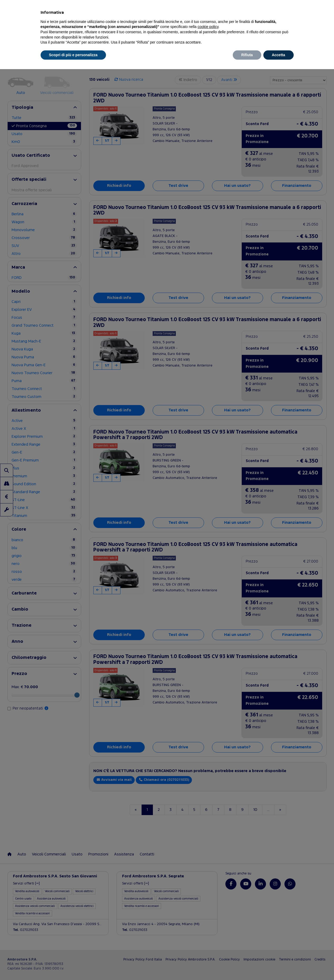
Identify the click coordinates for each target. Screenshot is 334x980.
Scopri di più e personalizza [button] (73, 55)
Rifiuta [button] (247, 55)
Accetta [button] (279, 55)
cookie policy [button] (208, 27)
